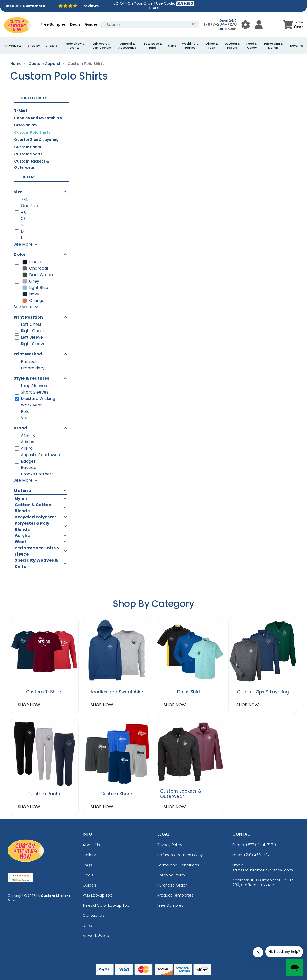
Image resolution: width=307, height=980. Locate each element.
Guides (91, 24)
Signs (172, 46)
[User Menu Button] (246, 25)
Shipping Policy (171, 875)
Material (23, 491)
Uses (87, 926)
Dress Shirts (25, 125)
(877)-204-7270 (261, 845)
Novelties (297, 46)
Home (16, 64)
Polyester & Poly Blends (32, 526)
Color (20, 255)
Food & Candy (252, 46)
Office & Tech (212, 46)
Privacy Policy (170, 845)
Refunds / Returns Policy (180, 855)
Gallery (89, 855)
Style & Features (31, 378)
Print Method (28, 354)
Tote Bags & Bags (153, 46)
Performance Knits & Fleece (37, 551)
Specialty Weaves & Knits (36, 563)
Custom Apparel (44, 64)
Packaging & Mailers (274, 46)
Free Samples (53, 24)
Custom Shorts (28, 154)
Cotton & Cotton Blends (33, 508)
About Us (91, 845)
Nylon (21, 498)
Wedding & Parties (190, 46)
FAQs (87, 865)
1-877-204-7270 (220, 24)
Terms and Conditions (178, 865)
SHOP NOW (29, 705)
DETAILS (153, 8)
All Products (12, 46)
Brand (20, 428)
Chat (232, 29)
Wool (20, 542)
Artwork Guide (96, 936)
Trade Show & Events (74, 46)
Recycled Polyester (35, 517)
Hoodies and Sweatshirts (38, 118)
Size (18, 192)
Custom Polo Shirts (32, 132)
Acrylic (22, 536)
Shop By (34, 46)
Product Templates (175, 895)
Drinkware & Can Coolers (102, 46)
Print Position (28, 317)
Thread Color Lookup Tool (106, 905)
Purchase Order (172, 885)
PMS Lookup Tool (98, 895)
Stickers (51, 46)
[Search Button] (194, 25)
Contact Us (93, 915)
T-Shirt (21, 111)
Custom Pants (28, 147)
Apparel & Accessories (127, 46)
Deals (75, 24)
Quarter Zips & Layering (36, 140)
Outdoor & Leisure (232, 46)
